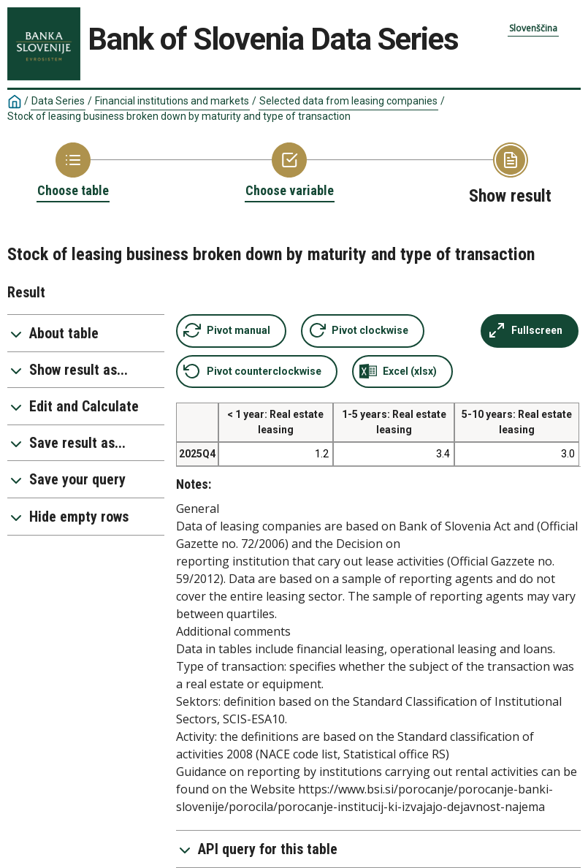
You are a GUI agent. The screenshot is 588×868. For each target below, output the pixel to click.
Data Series (58, 101)
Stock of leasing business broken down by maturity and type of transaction (179, 116)
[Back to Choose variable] (290, 171)
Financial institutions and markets (172, 101)
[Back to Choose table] (73, 171)
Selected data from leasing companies (348, 101)
